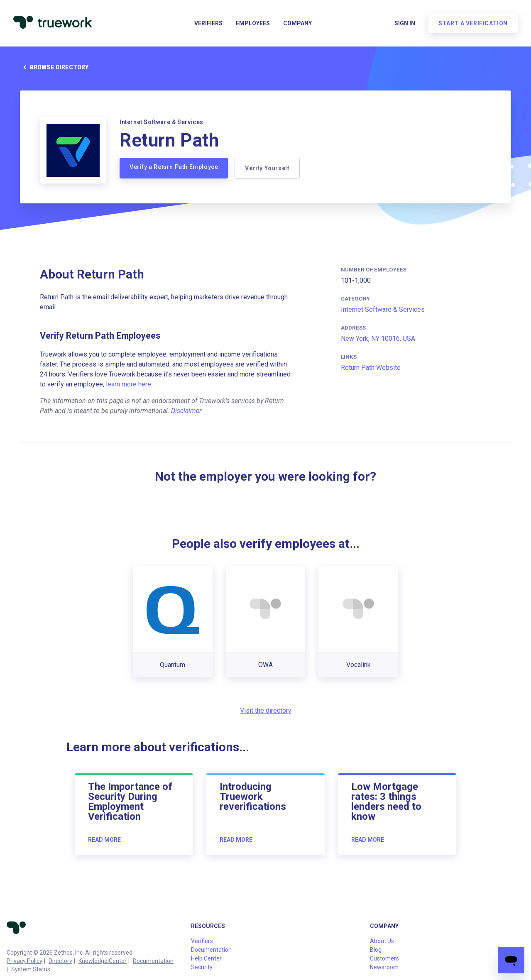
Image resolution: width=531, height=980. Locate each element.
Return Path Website (371, 368)
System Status (31, 969)
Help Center (206, 958)
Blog (376, 950)
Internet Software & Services (383, 309)
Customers (384, 958)
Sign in (405, 23)
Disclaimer (186, 411)
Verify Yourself (267, 168)
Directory (60, 961)
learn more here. (129, 384)
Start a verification (473, 23)
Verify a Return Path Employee (174, 167)
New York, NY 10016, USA (378, 338)
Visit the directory (266, 710)
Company (297, 23)
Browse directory (54, 67)
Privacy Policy (24, 961)
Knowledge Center (103, 961)
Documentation (153, 961)
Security (202, 967)
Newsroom (384, 967)
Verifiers (208, 23)
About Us (382, 941)
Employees (253, 23)
